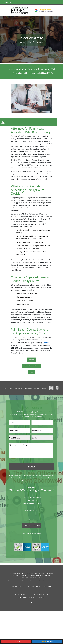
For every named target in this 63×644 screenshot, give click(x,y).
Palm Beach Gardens (26, 596)
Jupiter (42, 596)
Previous (31, 360)
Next (32, 372)
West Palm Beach (41, 593)
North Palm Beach (22, 593)
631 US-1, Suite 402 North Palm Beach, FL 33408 (32, 501)
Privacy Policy (34, 585)
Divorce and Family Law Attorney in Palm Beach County (32, 580)
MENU (8, 2)
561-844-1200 (18, 412)
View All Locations (32, 524)
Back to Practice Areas (31, 366)
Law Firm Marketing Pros (31, 577)
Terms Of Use (18, 585)
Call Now (16, 641)
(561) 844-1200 (34, 509)
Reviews (47, 641)
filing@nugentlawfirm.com (37, 412)
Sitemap (48, 585)
